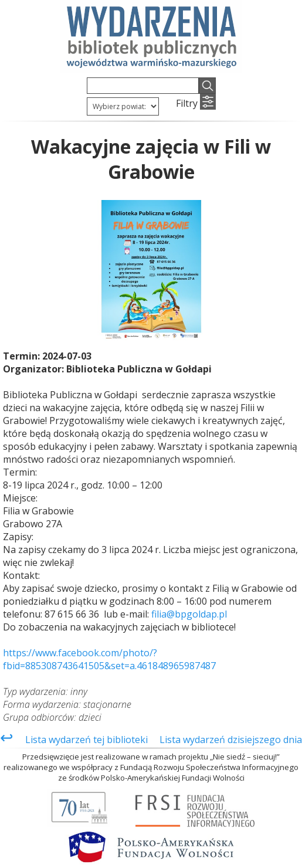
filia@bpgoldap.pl (189, 614)
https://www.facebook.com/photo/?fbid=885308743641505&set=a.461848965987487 (109, 659)
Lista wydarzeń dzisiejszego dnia (231, 740)
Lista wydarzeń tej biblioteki (86, 740)
